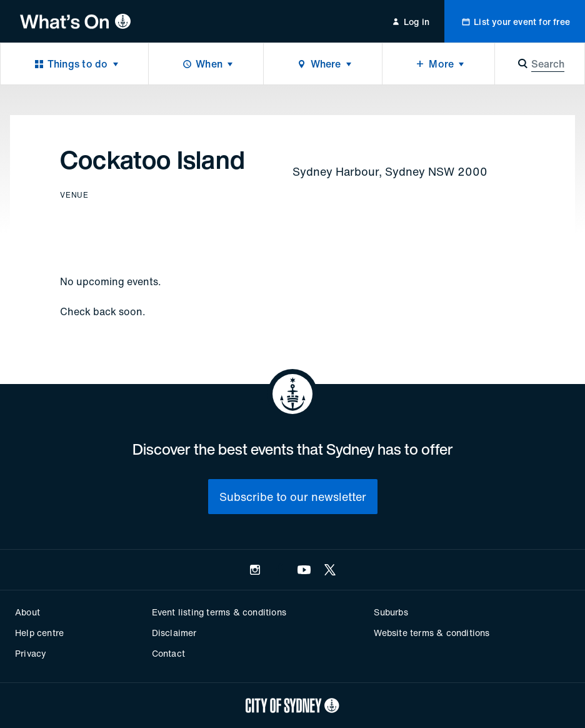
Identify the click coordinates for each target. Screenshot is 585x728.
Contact (168, 653)
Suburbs (391, 612)
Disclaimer (174, 633)
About (27, 612)
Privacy (31, 653)
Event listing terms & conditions (219, 612)
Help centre (39, 633)
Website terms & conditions (432, 633)
